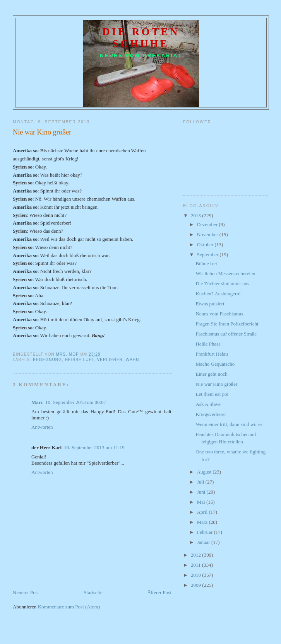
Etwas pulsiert (210, 304)
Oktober (206, 244)
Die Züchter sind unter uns (222, 284)
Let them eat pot (212, 394)
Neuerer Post (26, 592)
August (205, 472)
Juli (201, 482)
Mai (202, 502)
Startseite (93, 592)
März (203, 522)
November (208, 234)
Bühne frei (206, 263)
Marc (37, 402)
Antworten (42, 427)
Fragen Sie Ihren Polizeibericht (227, 324)
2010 (196, 575)
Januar (204, 542)
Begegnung (47, 360)
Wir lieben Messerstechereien (225, 273)
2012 (196, 555)
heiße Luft (80, 360)
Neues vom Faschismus (219, 314)
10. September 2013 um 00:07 (76, 402)
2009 (196, 585)
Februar (206, 532)
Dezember (208, 224)
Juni (202, 492)
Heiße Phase (208, 344)
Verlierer (110, 360)
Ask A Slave (208, 404)
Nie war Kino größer (216, 384)
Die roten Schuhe (141, 38)
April (203, 512)
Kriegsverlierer (211, 414)
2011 (196, 565)
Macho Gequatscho (215, 364)
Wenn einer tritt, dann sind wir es (229, 424)
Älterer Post (159, 592)
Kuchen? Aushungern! (218, 294)
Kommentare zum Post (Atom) (69, 607)
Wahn (133, 360)
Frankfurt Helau (212, 354)
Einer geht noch (211, 374)
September (208, 255)
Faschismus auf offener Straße (226, 334)
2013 (196, 216)
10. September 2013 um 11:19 (94, 447)
